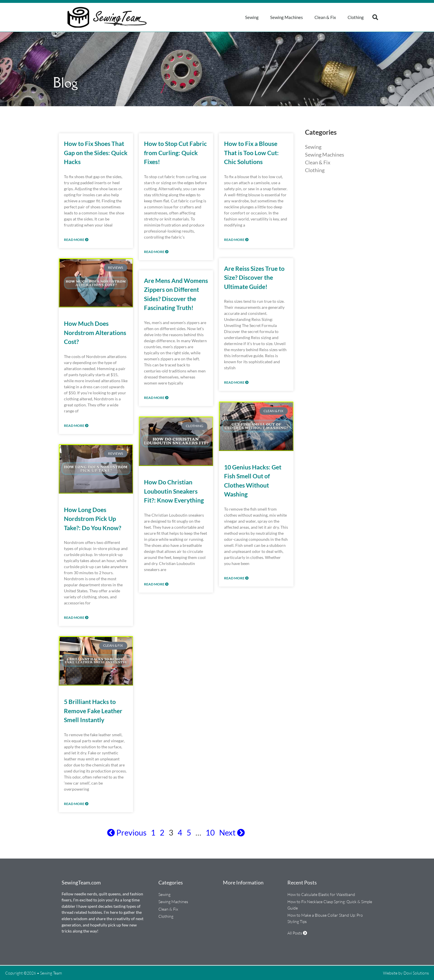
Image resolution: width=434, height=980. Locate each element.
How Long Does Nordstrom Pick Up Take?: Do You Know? (93, 519)
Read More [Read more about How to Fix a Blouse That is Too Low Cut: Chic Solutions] (236, 240)
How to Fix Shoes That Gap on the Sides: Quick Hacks (96, 153)
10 (210, 832)
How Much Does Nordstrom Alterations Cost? (95, 332)
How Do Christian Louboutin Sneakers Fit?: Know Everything (174, 490)
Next (232, 832)
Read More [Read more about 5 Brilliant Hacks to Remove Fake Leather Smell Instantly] (76, 804)
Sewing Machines (287, 17)
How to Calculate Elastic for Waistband (321, 894)
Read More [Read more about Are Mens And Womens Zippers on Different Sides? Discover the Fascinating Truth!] (156, 398)
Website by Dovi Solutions (406, 973)
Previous (127, 832)
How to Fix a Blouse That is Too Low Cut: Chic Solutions (251, 153)
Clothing (356, 17)
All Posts (297, 933)
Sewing (252, 17)
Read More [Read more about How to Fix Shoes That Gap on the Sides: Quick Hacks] (76, 240)
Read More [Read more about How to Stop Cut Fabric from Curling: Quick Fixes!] (156, 252)
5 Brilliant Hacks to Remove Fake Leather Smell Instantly (93, 711)
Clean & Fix (325, 17)
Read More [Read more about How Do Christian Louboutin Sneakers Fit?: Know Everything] (156, 584)
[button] (375, 17)
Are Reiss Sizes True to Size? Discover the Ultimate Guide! (254, 277)
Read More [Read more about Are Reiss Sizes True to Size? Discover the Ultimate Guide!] (236, 382)
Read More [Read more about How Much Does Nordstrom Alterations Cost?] (76, 426)
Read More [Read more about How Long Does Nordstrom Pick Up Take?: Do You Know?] (76, 618)
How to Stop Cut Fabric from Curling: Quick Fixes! (175, 153)
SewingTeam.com (81, 882)
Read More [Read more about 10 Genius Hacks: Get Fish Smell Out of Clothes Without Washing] (236, 577)
